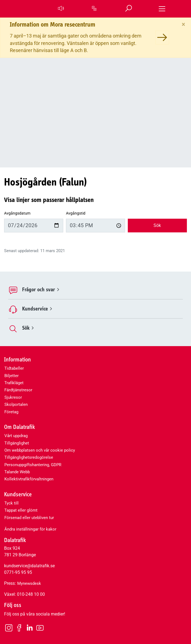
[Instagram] (9, 628)
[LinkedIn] (30, 628)
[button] (60, 9)
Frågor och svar (41, 290)
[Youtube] (40, 628)
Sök (157, 225)
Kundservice (37, 309)
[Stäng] (183, 24)
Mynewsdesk (29, 583)
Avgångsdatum (17, 213)
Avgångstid (76, 213)
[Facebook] (19, 628)
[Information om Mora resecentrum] (162, 38)
